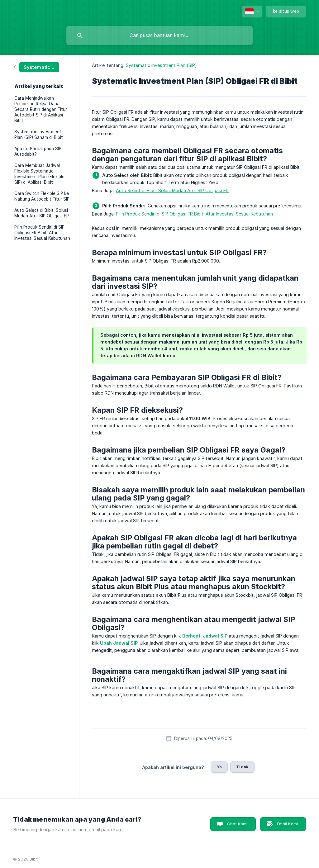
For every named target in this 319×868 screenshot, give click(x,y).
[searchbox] (159, 36)
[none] (252, 12)
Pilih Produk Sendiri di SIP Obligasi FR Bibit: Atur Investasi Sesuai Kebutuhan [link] (42, 233)
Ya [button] (219, 767)
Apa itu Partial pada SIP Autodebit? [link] (38, 151)
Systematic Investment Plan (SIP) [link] (161, 65)
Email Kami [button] (288, 824)
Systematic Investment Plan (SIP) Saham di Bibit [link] (39, 135)
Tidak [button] (242, 767)
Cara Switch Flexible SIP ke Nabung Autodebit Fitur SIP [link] (42, 196)
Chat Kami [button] (237, 824)
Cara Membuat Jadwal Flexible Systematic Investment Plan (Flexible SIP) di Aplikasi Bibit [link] (39, 174)
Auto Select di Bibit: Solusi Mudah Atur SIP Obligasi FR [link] (42, 213)
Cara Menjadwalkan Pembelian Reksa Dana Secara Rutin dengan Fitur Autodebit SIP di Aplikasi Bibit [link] (41, 109)
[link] (37, 67)
